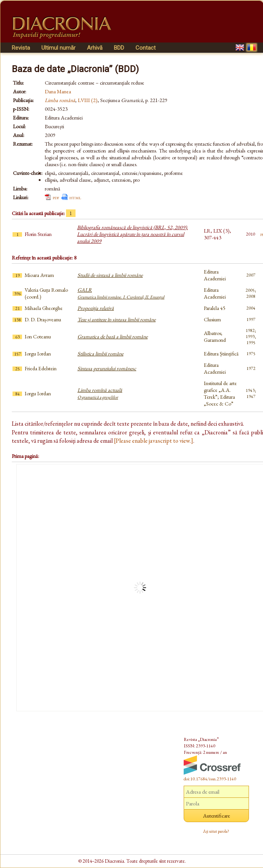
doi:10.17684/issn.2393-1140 (210, 779)
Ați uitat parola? (216, 831)
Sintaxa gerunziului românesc (107, 368)
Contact (146, 48)
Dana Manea (58, 91)
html (75, 197)
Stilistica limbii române (100, 354)
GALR (121, 293)
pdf (56, 197)
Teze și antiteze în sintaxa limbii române (117, 319)
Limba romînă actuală (100, 393)
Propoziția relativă (96, 308)
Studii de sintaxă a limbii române (110, 275)
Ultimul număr (58, 48)
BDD (119, 48)
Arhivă (95, 48)
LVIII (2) (88, 100)
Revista (21, 48)
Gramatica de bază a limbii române (113, 337)
